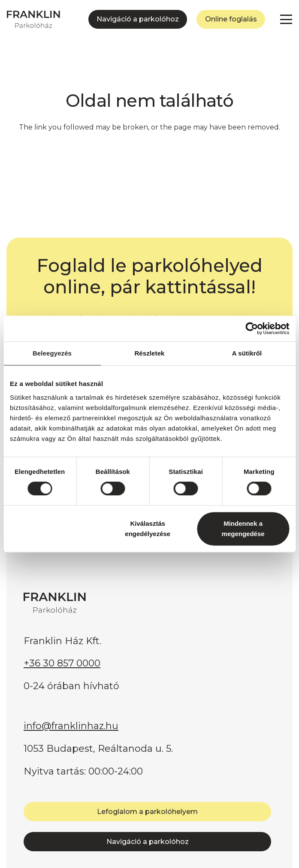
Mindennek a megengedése (243, 529)
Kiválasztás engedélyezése (148, 529)
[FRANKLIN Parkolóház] (33, 19)
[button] (286, 19)
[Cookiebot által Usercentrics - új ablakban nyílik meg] (252, 329)
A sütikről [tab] (247, 353)
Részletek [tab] (149, 353)
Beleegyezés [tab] (52, 353)
